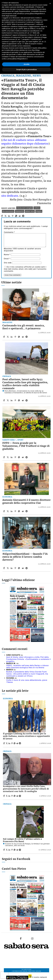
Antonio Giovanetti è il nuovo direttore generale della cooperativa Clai (26, 501)
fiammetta (19, 211)
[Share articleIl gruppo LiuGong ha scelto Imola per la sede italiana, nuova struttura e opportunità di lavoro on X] (7, 743)
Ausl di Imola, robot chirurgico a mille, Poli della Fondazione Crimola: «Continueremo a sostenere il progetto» (28, 659)
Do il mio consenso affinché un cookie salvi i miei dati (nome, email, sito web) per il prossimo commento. (25, 269)
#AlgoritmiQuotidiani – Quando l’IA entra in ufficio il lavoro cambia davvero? (25, 557)
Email (7, 259)
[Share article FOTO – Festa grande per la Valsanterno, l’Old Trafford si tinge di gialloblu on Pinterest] (16, 457)
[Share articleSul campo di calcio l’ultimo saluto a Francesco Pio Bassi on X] (7, 850)
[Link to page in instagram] (32, 938)
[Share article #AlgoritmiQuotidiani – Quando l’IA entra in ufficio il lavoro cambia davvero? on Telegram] (27, 568)
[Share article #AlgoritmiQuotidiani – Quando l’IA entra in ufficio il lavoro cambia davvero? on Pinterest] (16, 568)
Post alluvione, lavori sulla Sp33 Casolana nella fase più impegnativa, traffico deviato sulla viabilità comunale (25, 384)
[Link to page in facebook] (21, 938)
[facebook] (2, 216)
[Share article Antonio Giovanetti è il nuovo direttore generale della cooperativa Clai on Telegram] (27, 511)
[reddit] (20, 216)
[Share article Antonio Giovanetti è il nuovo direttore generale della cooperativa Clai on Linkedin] (12, 511)
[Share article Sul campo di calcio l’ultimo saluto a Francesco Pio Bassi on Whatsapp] (15, 850)
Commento (9, 232)
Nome (7, 255)
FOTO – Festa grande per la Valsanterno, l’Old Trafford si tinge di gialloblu (26, 446)
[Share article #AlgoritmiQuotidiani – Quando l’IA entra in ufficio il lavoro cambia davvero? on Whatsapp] (19, 568)
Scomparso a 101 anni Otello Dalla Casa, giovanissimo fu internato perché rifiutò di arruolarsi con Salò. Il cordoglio (26, 789)
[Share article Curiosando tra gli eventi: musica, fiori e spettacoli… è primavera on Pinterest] (16, 337)
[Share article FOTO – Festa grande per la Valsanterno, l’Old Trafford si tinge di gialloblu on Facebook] (4, 457)
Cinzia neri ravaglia (25, 208)
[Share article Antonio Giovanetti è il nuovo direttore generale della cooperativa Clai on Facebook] (4, 511)
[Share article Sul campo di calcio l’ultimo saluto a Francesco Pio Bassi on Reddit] (18, 850)
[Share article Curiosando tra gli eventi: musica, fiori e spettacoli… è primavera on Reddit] (23, 337)
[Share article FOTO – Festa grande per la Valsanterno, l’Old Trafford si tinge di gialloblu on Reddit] (23, 457)
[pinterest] (13, 216)
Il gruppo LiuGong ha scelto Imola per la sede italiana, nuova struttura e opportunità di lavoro (26, 736)
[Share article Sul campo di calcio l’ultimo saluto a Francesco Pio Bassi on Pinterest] (12, 850)
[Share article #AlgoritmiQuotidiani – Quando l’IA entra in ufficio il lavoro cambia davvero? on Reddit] (23, 568)
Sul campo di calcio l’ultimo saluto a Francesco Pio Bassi (22, 840)
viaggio (39, 211)
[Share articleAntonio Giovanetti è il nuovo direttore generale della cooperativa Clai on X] (8, 511)
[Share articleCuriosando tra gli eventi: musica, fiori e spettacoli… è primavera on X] (8, 337)
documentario (8, 211)
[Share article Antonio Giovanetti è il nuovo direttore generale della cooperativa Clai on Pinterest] (16, 511)
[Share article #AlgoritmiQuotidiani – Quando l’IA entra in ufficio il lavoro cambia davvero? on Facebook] (4, 568)
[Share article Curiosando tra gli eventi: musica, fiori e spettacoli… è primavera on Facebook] (4, 337)
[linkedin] (9, 216)
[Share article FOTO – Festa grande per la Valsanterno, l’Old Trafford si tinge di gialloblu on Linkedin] (12, 457)
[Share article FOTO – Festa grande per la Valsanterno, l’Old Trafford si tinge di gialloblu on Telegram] (27, 457)
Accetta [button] (27, 64)
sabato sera (30, 211)
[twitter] (6, 216)
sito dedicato (10, 196)
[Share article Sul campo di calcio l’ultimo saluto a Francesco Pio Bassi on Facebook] (4, 850)
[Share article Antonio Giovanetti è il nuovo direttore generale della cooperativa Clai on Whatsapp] (19, 511)
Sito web (8, 263)
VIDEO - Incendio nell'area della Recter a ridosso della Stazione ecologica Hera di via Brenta (27, 667)
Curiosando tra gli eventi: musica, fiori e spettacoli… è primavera (24, 327)
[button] (50, 4)
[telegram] (23, 216)
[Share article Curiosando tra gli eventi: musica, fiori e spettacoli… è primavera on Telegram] (27, 337)
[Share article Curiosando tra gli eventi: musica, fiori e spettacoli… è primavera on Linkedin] (12, 337)
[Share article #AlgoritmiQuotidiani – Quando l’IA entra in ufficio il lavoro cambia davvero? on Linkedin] (12, 568)
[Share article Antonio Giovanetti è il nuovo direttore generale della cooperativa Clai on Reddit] (23, 511)
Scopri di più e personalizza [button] (26, 70)
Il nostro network (38, 977)
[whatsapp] (16, 216)
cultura (37, 208)
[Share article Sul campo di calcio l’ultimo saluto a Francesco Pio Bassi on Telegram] (20, 850)
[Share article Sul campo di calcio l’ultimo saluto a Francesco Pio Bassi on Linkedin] (10, 850)
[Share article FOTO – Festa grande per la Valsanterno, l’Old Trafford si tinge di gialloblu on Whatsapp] (19, 457)
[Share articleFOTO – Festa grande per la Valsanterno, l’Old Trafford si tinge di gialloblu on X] (8, 457)
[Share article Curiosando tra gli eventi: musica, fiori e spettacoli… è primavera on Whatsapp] (19, 337)
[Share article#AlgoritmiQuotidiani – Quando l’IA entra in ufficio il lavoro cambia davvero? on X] (8, 568)
